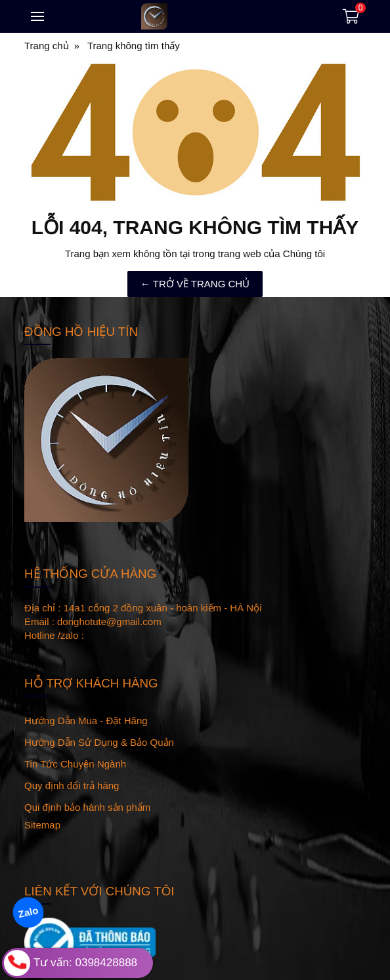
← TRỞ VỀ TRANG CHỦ (195, 284)
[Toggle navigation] (37, 16)
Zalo (28, 912)
